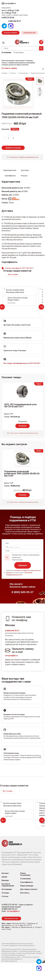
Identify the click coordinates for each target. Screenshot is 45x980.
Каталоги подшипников (8, 885)
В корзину (23, 426)
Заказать (23, 565)
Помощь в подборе (11, 33)
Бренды (5, 880)
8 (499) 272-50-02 (9, 905)
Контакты (25, 893)
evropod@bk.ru (11, 656)
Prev (3, 821)
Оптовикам (7, 889)
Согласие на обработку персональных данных (18, 945)
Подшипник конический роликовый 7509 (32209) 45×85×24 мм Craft (22, 474)
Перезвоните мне (29, 33)
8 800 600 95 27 (15, 21)
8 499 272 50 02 (8, 18)
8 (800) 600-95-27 (12, 631)
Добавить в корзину (13, 148)
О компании (25, 879)
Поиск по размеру (25, 874)
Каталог (5, 873)
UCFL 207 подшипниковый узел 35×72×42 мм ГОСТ (20, 405)
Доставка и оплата (29, 889)
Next (41, 307)
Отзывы (5, 893)
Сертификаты (27, 882)
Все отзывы (13, 274)
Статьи (5, 896)
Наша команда (27, 886)
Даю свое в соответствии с (24, 573)
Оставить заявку (9, 68)
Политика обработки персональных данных (17, 944)
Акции (4, 877)
